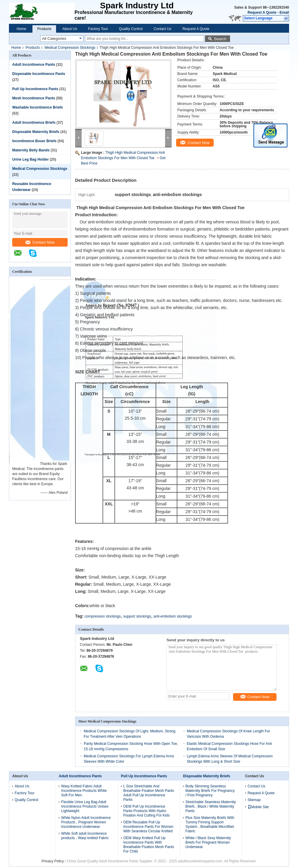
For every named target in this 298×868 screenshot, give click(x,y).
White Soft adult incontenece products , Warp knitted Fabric (85, 836)
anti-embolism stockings (173, 616)
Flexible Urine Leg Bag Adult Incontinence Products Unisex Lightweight (85, 806)
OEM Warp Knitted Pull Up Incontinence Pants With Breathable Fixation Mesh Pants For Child (149, 845)
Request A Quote (262, 12)
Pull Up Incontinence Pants (35, 89)
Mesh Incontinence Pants (34, 98)
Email (284, 12)
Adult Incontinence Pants (34, 65)
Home (21, 29)
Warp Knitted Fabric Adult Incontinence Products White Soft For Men (84, 791)
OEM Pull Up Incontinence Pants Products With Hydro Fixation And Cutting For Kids (146, 811)
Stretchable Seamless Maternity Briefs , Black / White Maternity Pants (211, 806)
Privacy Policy (53, 861)
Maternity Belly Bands (31, 150)
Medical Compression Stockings (70, 48)
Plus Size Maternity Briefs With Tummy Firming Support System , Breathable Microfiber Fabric (210, 824)
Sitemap (254, 800)
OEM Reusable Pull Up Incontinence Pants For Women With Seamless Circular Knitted (148, 827)
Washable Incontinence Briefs (38, 107)
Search (220, 39)
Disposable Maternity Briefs (36, 132)
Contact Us (163, 29)
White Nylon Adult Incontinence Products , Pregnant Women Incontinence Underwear (86, 822)
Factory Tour (98, 29)
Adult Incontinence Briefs (34, 123)
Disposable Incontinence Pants (39, 74)
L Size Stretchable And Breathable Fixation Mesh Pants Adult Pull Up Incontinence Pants (149, 793)
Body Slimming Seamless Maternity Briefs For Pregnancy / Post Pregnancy (210, 791)
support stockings (137, 616)
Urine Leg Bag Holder (31, 159)
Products (44, 29)
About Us (70, 29)
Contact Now (40, 242)
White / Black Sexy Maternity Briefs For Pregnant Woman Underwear (208, 842)
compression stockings (103, 616)
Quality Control (131, 29)
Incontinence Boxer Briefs (34, 141)
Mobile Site (258, 807)
